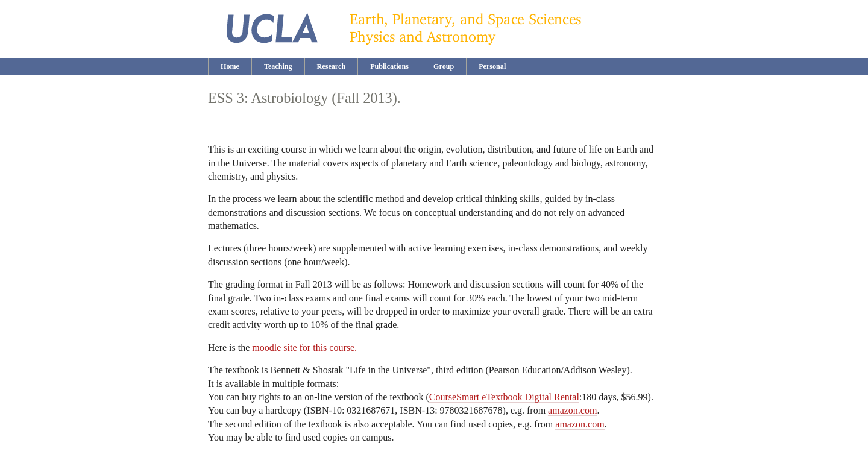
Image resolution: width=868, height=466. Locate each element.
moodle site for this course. (304, 348)
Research (332, 66)
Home (230, 66)
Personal (492, 66)
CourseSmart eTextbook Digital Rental (504, 397)
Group (444, 66)
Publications (389, 66)
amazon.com (572, 410)
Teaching (278, 66)
